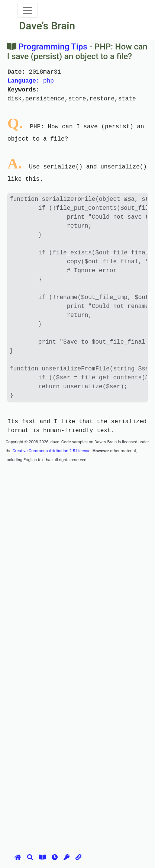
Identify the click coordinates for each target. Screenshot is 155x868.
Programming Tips (53, 46)
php (31, 81)
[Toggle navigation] (28, 10)
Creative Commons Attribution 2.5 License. (52, 451)
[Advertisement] (77, 541)
